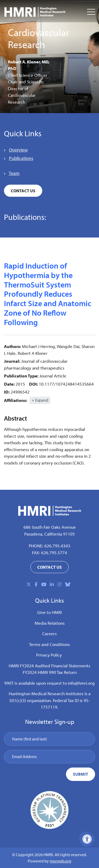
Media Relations (50, 623)
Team (14, 173)
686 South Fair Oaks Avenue (50, 527)
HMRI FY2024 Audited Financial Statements (49, 666)
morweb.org (60, 861)
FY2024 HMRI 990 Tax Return (50, 672)
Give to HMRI (49, 612)
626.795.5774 (54, 552)
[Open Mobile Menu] (91, 12)
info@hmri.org (81, 683)
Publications (21, 158)
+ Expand (40, 400)
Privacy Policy (49, 655)
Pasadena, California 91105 (50, 534)
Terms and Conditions (49, 644)
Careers (49, 634)
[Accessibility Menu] (87, 839)
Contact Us (23, 191)
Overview (18, 150)
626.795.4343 (57, 546)
